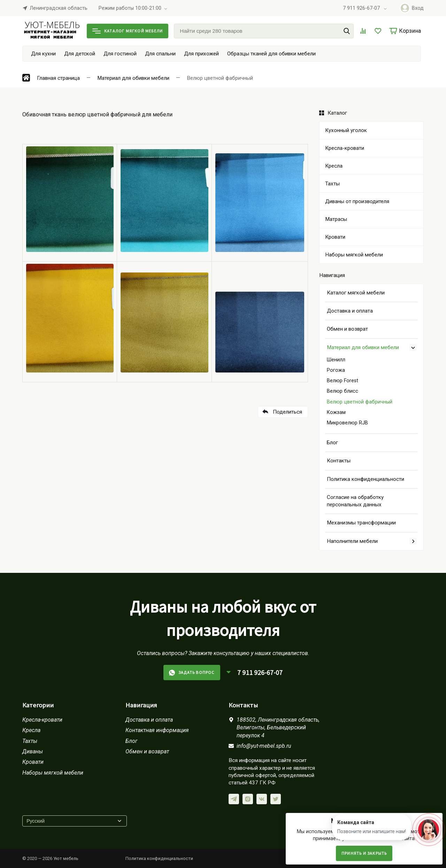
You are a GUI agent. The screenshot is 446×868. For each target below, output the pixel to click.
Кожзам (336, 412)
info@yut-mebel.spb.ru (264, 746)
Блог (332, 443)
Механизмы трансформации (361, 523)
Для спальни (160, 54)
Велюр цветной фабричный (360, 402)
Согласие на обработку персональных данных (355, 501)
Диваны (33, 751)
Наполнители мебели (352, 541)
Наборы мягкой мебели (53, 773)
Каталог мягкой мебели (128, 31)
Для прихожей (201, 54)
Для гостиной (120, 54)
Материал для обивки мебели (363, 347)
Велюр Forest (343, 381)
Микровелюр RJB (347, 423)
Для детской (80, 54)
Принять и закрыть (364, 853)
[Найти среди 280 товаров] (264, 31)
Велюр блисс (343, 391)
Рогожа (336, 370)
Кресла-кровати (42, 720)
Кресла (31, 730)
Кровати (33, 762)
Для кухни (43, 54)
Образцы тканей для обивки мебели (271, 54)
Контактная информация (157, 730)
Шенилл (336, 360)
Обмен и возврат (347, 329)
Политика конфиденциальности (366, 479)
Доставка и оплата (350, 311)
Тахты (30, 741)
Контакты (339, 461)
